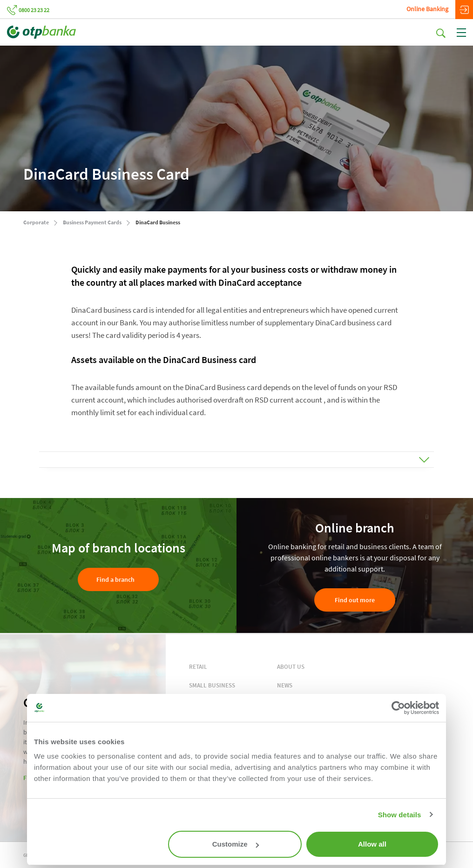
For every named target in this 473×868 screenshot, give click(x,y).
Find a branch (115, 579)
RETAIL (198, 667)
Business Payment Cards (92, 222)
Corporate (36, 222)
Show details (400, 815)
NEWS (285, 685)
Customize (236, 844)
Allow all (372, 844)
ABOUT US (291, 667)
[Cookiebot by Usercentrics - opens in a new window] (398, 708)
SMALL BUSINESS (212, 685)
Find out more (355, 600)
